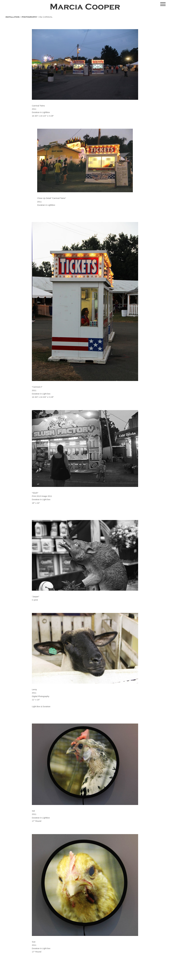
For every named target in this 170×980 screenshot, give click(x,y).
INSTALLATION (13, 17)
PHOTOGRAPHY (29, 17)
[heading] (85, 8)
